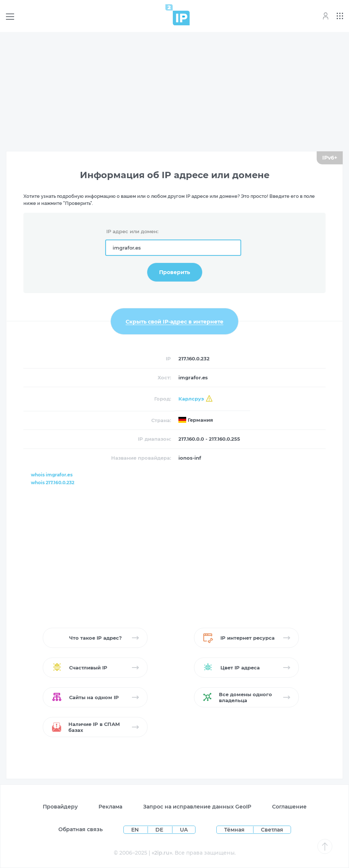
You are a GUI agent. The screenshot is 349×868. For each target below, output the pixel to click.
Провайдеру (60, 807)
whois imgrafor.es (52, 475)
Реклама (110, 807)
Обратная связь (80, 829)
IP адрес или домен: (132, 231)
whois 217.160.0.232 (53, 483)
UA (184, 830)
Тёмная (234, 830)
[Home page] (178, 15)
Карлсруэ (191, 399)
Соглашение (289, 807)
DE (160, 830)
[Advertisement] (174, 90)
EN (136, 830)
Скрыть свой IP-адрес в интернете (174, 321)
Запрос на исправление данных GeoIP (197, 807)
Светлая (272, 830)
